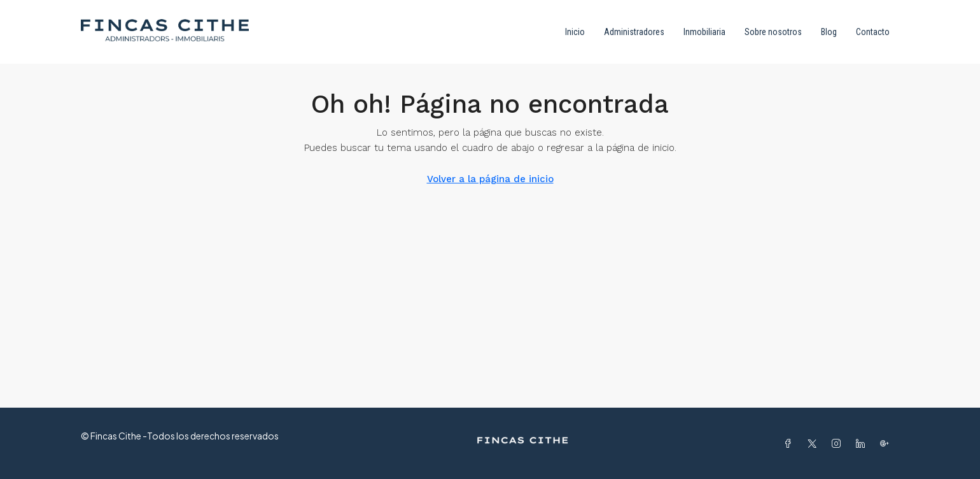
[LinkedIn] (863, 443)
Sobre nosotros (773, 32)
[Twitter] (815, 443)
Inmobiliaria (704, 32)
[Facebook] (790, 443)
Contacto (873, 32)
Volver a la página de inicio (490, 179)
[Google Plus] (887, 443)
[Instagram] (839, 443)
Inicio (575, 32)
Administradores (634, 32)
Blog (829, 32)
